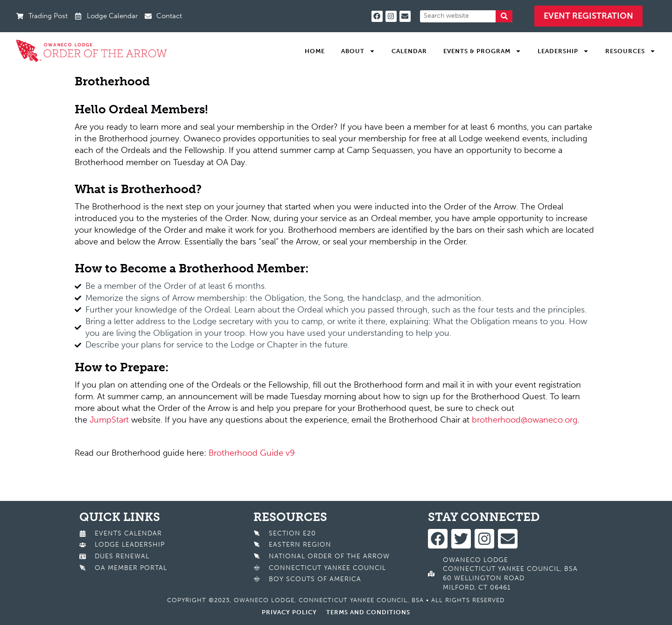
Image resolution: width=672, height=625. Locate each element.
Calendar (409, 51)
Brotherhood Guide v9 (252, 453)
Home (315, 51)
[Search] (504, 16)
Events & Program (482, 51)
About (358, 51)
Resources (630, 51)
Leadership (563, 51)
